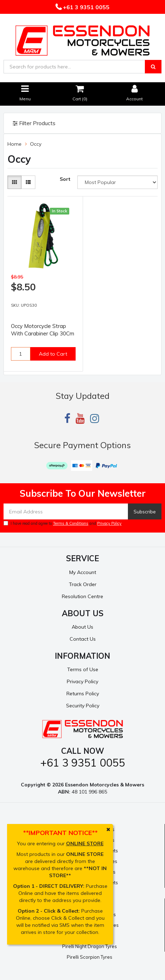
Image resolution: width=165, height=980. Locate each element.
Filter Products (34, 123)
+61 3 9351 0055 (86, 7)
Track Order (83, 584)
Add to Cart (53, 354)
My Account (83, 572)
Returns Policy (83, 694)
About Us (82, 627)
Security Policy (83, 706)
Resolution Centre (82, 596)
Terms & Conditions (71, 523)
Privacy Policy (109, 523)
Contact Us (83, 639)
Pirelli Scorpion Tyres (90, 957)
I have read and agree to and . (63, 523)
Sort (65, 179)
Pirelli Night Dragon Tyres (90, 946)
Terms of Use (83, 669)
